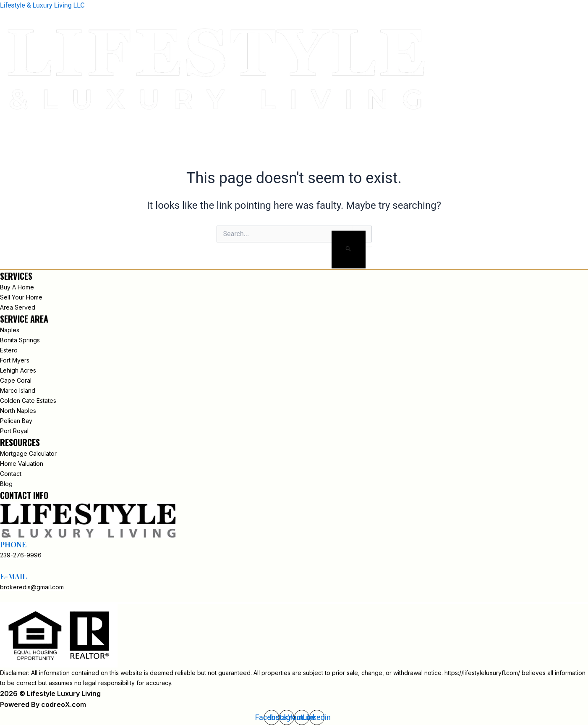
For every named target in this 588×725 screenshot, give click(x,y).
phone (13, 544)
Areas (488, 124)
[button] (7, 135)
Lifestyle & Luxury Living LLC (42, 5)
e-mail (13, 576)
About (404, 124)
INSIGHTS (525, 124)
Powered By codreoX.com (43, 704)
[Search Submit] (349, 250)
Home (372, 124)
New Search (446, 124)
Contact (567, 124)
